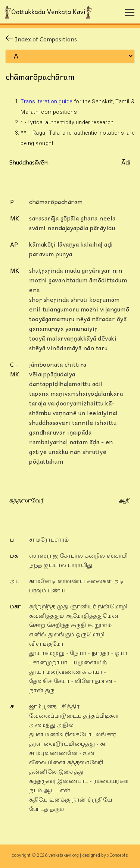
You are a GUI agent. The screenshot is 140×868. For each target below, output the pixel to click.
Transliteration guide (46, 101)
